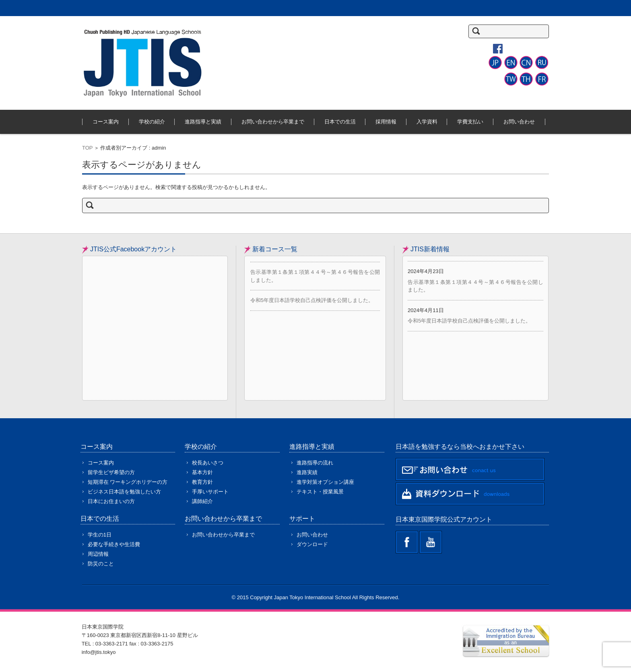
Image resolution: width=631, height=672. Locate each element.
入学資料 (427, 122)
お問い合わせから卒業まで (273, 122)
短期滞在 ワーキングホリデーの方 (128, 482)
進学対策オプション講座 (325, 482)
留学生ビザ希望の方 (111, 472)
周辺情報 (98, 554)
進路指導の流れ (315, 463)
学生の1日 (100, 535)
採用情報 (386, 122)
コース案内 (106, 122)
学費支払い (470, 122)
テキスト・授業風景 (320, 492)
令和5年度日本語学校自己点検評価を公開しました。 (312, 300)
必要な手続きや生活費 (114, 544)
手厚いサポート (210, 492)
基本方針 (202, 472)
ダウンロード (312, 544)
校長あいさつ (208, 463)
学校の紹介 (152, 122)
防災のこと (101, 564)
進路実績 (307, 472)
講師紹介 (202, 501)
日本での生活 (340, 122)
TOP (88, 148)
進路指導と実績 (203, 122)
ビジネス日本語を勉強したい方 (124, 492)
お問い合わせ (519, 122)
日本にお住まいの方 (111, 501)
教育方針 (202, 482)
